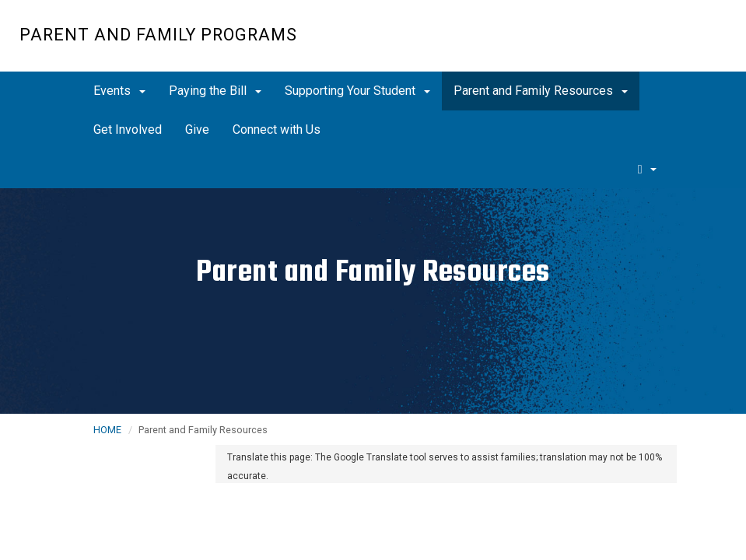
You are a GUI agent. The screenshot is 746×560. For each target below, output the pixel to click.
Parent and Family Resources (541, 91)
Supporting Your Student (357, 91)
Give (197, 129)
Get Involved (128, 129)
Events (119, 91)
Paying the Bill (215, 91)
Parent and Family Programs (158, 35)
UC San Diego (637, 44)
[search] (647, 169)
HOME (107, 430)
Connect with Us (277, 129)
